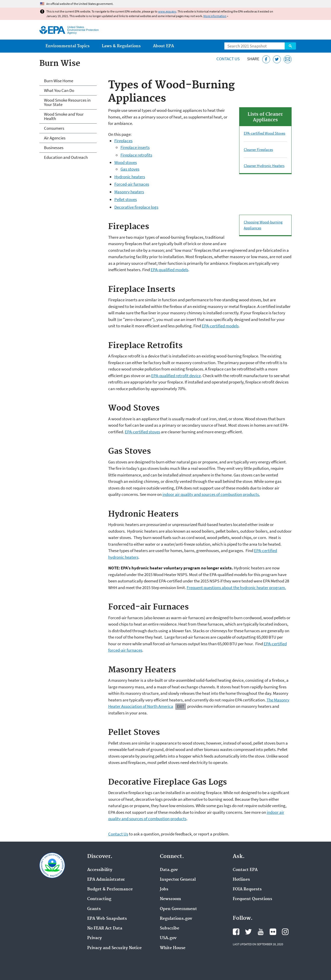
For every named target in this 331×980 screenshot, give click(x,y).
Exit (181, 706)
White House (173, 948)
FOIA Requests (247, 889)
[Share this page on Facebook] (266, 59)
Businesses (54, 148)
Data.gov (169, 870)
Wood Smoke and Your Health (64, 116)
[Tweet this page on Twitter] (277, 59)
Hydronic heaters (130, 177)
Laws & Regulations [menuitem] (121, 46)
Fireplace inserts (135, 147)
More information (215, 16)
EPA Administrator (106, 880)
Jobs (164, 889)
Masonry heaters (129, 192)
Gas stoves (130, 169)
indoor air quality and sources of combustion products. (211, 494)
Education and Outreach (66, 157)
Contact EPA (245, 870)
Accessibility (100, 870)
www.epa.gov (167, 11)
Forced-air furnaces (132, 184)
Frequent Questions (252, 899)
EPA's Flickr (273, 932)
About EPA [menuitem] (163, 46)
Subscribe (170, 928)
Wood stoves (126, 162)
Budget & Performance (110, 889)
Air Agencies (55, 138)
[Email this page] (288, 59)
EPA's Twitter (248, 932)
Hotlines (241, 880)
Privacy (95, 938)
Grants (94, 909)
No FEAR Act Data (105, 928)
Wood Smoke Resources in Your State (67, 102)
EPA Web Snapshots (107, 919)
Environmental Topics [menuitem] (68, 46)
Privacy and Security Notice (114, 948)
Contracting (99, 899)
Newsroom (170, 899)
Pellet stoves (126, 199)
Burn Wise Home (59, 81)
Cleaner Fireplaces (258, 150)
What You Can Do (59, 90)
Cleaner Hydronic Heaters (264, 166)
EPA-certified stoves (142, 432)
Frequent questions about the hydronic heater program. (236, 588)
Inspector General (178, 880)
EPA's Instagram (285, 932)
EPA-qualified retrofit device (176, 376)
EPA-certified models (220, 326)
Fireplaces (123, 141)
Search (290, 46)
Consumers (54, 128)
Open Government (178, 909)
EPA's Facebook (236, 932)
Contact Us (228, 59)
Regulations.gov (176, 919)
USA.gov (168, 938)
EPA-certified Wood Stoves (264, 133)
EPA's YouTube (261, 932)
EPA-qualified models (169, 270)
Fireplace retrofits (136, 155)
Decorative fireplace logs (136, 207)
